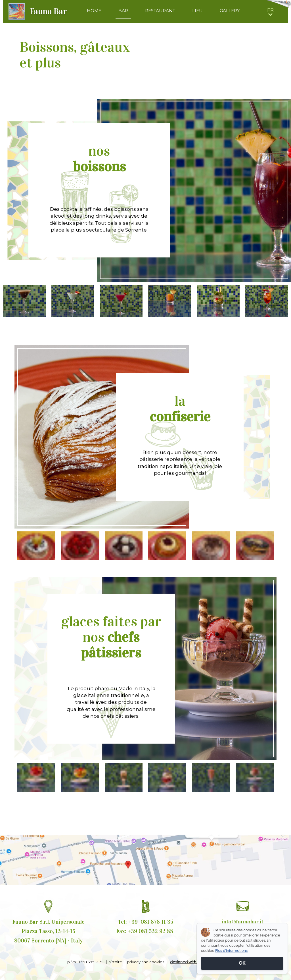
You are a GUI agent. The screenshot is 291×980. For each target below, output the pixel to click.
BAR (123, 11)
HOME (94, 11)
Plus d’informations (231, 951)
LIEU (197, 11)
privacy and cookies (146, 962)
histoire (115, 962)
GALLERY (230, 11)
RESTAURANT (160, 11)
